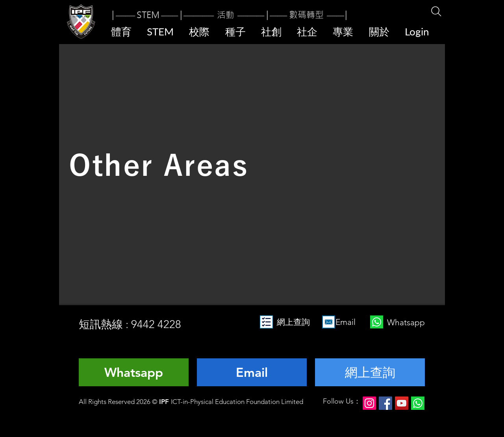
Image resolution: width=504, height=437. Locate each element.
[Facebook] (385, 403)
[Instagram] (369, 403)
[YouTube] (402, 403)
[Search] (436, 11)
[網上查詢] (370, 372)
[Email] (252, 372)
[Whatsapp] (134, 372)
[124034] (418, 403)
